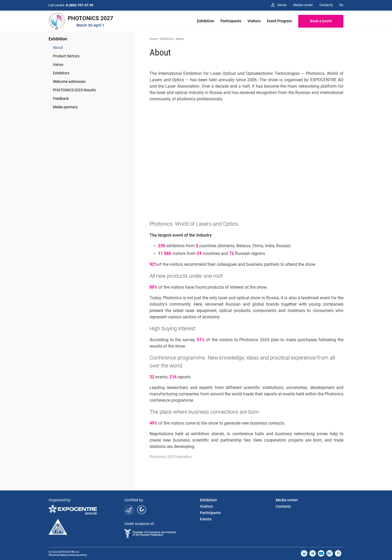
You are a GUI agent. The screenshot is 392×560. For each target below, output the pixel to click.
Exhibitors (61, 73)
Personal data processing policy (68, 555)
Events (206, 519)
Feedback (61, 99)
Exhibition (206, 21)
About (58, 48)
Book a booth (321, 21)
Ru (341, 5)
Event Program (279, 21)
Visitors (254, 21)
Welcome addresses (69, 82)
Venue (58, 65)
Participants (231, 21)
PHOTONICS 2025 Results (74, 90)
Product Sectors (66, 56)
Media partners (65, 107)
